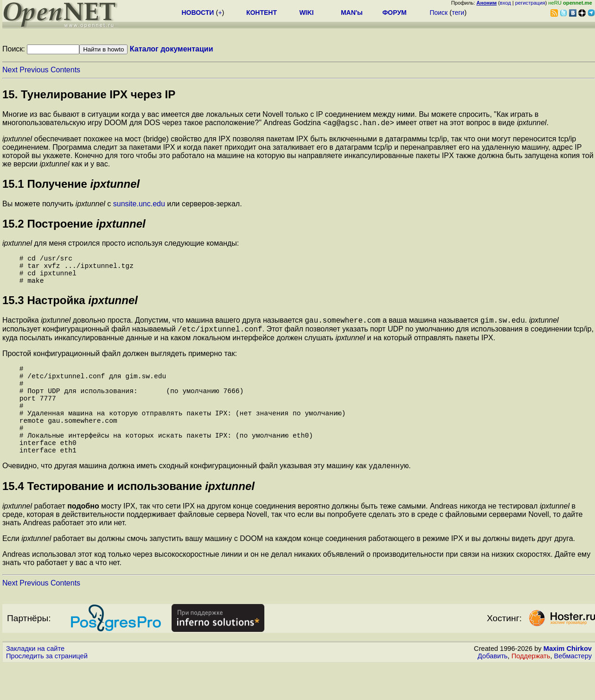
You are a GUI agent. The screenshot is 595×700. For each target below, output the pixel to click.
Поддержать (531, 691)
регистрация (530, 3)
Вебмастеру (573, 691)
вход (505, 3)
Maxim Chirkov (568, 684)
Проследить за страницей (47, 691)
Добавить (493, 691)
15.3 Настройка (70, 309)
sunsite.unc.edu (139, 205)
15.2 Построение (74, 225)
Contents (65, 70)
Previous (34, 70)
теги (458, 13)
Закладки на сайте (35, 684)
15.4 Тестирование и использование (128, 521)
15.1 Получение (71, 185)
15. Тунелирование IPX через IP (89, 94)
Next (10, 70)
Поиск (438, 13)
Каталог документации (172, 49)
